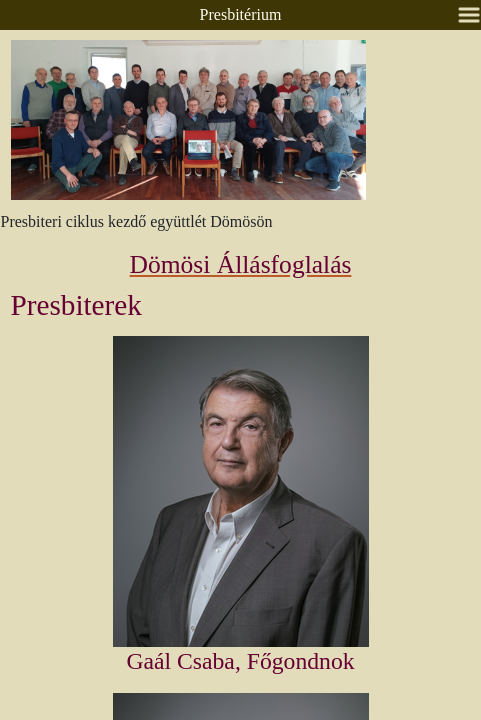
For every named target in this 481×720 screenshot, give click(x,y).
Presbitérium (241, 14)
